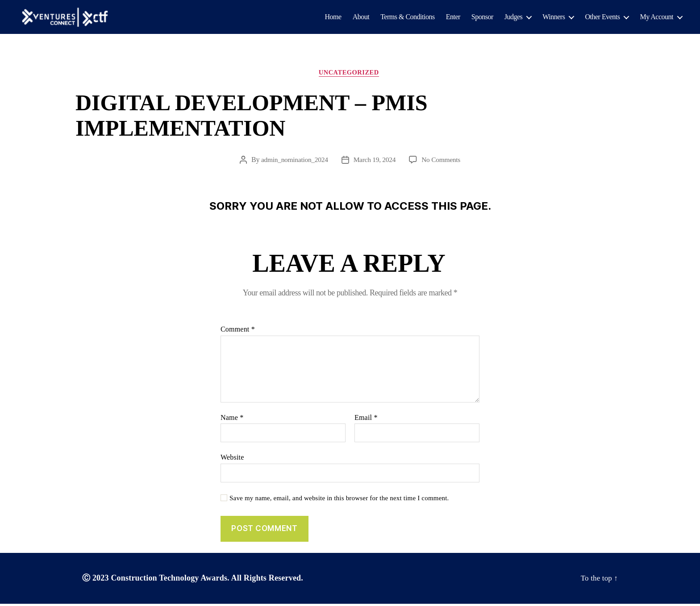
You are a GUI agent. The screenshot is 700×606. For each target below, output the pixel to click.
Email (366, 419)
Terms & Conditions (407, 17)
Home (333, 17)
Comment (238, 331)
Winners (554, 17)
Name (232, 419)
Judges (514, 17)
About (361, 17)
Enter (453, 17)
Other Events (602, 17)
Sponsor (482, 17)
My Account (656, 17)
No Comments (443, 162)
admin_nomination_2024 (293, 162)
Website (232, 459)
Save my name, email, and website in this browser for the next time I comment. (339, 500)
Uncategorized (350, 74)
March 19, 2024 (375, 162)
